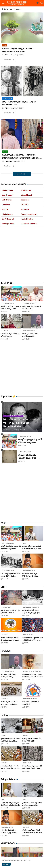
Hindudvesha (7, 214)
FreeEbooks (26, 190)
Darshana (6, 205)
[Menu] (3, 3)
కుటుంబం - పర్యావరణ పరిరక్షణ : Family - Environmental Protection (17, 50)
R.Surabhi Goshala (29, 224)
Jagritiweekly (8, 195)
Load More (21, 174)
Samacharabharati (29, 214)
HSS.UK (5, 209)
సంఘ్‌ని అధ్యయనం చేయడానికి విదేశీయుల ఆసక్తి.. (32, 308)
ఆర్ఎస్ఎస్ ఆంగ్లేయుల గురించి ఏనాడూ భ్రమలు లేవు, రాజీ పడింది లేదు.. (11, 767)
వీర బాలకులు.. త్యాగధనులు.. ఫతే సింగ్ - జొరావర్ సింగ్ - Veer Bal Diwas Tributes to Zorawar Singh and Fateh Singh (33, 767)
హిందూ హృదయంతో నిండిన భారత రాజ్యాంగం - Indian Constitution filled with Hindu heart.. (9, 703)
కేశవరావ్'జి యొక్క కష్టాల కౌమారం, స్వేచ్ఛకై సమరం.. (31, 575)
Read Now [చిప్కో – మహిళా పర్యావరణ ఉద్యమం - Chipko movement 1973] (8, 113)
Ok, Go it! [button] (6, 864)
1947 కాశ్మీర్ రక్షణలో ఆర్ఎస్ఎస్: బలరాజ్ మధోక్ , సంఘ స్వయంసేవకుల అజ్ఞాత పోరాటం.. (11, 575)
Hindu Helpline (27, 219)
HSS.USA (25, 205)
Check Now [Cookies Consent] (25, 860)
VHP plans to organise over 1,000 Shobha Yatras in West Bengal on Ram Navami (33, 639)
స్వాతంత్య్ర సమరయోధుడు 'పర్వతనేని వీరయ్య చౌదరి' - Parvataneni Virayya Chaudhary (28, 456)
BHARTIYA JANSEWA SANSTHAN (31, 703)
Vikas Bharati (27, 195)
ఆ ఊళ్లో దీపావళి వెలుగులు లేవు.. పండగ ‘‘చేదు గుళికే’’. (32, 740)
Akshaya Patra (8, 224)
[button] (38, 3)
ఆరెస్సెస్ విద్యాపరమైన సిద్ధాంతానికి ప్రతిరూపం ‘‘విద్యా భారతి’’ (11, 308)
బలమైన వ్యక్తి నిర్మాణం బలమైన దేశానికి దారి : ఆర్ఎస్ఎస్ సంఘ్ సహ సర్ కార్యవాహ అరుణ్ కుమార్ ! (33, 547)
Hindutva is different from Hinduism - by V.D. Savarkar (33, 676)
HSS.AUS (25, 209)
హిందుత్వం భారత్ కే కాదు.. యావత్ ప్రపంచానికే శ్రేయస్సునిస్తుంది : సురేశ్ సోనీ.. (32, 335)
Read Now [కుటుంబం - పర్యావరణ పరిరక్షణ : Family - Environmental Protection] (8, 60)
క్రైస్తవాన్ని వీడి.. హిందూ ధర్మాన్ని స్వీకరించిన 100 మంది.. (10, 611)
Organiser (25, 200)
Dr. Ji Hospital (8, 219)
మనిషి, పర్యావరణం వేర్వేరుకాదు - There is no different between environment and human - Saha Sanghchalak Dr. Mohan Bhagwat (22, 156)
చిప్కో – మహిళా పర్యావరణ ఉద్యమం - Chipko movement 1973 (19, 103)
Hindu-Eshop (7, 190)
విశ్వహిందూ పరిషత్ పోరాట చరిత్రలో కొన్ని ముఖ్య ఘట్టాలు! (31, 611)
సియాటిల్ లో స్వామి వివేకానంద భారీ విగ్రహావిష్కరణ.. (10, 335)
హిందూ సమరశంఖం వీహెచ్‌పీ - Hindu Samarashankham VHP (10, 639)
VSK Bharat (7, 200)
